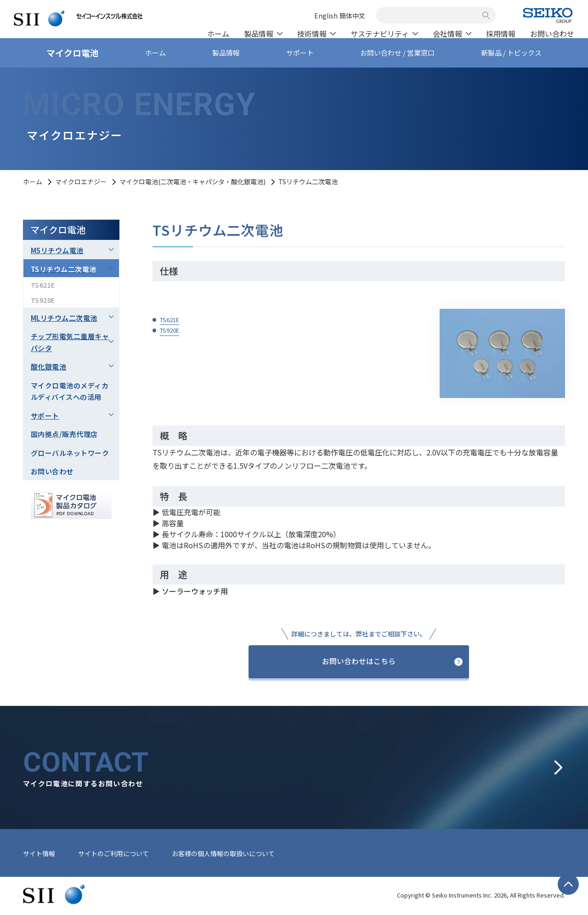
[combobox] (431, 15)
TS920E (170, 330)
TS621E (170, 320)
